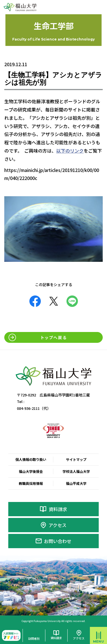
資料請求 (58, 509)
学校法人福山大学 (76, 471)
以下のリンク (70, 151)
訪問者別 (34, 638)
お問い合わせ (58, 541)
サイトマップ (76, 459)
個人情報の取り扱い (31, 459)
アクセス (57, 525)
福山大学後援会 (31, 471)
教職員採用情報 (31, 483)
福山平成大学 (76, 483)
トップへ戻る (54, 337)
